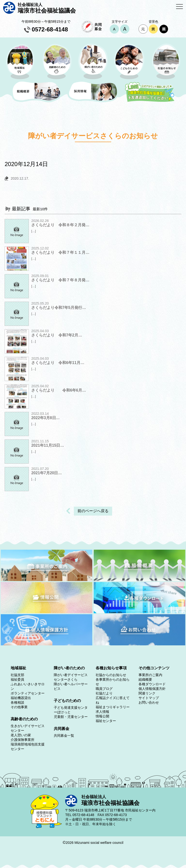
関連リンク (147, 693)
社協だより (104, 693)
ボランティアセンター (28, 693)
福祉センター (106, 721)
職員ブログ (104, 689)
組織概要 (145, 679)
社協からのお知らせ (111, 675)
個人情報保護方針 (152, 689)
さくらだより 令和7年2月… (57, 335)
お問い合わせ (149, 702)
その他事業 (19, 707)
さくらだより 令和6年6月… (59, 390)
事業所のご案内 (150, 675)
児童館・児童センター (71, 717)
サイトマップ (149, 698)
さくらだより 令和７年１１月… (60, 252)
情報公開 (102, 716)
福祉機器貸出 (21, 698)
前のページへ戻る (93, 511)
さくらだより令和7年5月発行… (59, 308)
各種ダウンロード (152, 684)
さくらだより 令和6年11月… (58, 363)
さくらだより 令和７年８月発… (60, 280)
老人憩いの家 (21, 735)
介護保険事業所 (23, 740)
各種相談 (17, 702)
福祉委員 (17, 679)
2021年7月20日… (46, 473)
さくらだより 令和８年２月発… (60, 225)
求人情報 (102, 712)
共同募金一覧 (64, 736)
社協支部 (17, 675)
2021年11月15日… (48, 445)
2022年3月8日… (45, 418)
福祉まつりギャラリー (113, 707)
